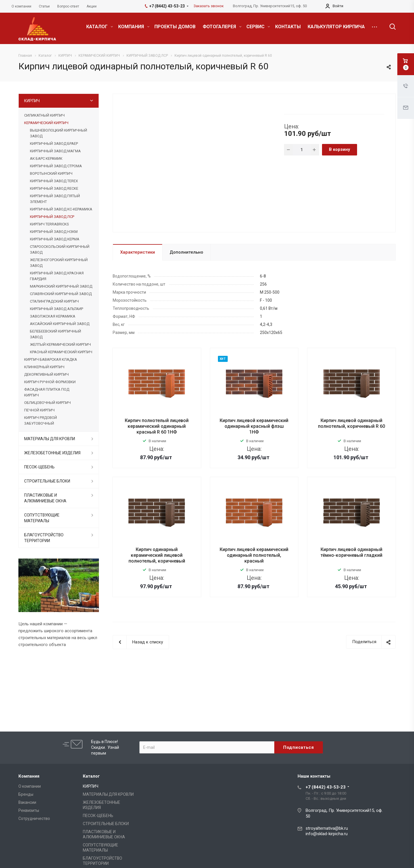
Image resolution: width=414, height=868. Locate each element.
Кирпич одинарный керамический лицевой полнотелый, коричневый (157, 555)
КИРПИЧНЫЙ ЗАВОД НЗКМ (54, 232)
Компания (29, 776)
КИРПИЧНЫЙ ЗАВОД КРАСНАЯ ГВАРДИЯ (57, 276)
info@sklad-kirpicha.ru (327, 834)
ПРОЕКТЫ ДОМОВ (175, 27)
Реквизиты (29, 810)
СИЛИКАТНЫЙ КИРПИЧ (44, 115)
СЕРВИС (258, 27)
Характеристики (138, 252)
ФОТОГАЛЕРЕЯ (222, 27)
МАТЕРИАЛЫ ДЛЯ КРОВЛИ (50, 439)
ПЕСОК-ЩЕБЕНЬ (39, 467)
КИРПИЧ (32, 101)
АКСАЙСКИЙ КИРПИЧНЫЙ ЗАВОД (60, 324)
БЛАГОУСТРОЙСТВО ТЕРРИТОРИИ (44, 538)
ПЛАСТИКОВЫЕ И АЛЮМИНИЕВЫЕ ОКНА (45, 498)
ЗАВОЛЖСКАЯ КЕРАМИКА (53, 316)
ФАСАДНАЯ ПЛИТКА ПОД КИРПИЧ (47, 392)
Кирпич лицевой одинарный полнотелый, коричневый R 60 (351, 423)
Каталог (91, 776)
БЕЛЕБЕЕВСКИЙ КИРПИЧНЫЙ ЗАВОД (55, 334)
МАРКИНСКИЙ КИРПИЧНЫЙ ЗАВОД (61, 286)
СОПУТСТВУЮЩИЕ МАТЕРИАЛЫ (42, 518)
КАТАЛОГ (100, 27)
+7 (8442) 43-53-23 (326, 787)
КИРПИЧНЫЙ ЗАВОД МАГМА (55, 151)
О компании (30, 786)
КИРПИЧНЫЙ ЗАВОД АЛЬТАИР (56, 309)
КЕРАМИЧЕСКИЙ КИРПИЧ (46, 123)
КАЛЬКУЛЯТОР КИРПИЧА (336, 27)
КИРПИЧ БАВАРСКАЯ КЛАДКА (51, 359)
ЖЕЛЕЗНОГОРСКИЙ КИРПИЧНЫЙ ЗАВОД (59, 263)
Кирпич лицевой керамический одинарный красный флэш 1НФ (254, 426)
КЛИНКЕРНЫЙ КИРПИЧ (44, 367)
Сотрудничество (34, 818)
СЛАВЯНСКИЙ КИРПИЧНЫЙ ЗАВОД (61, 294)
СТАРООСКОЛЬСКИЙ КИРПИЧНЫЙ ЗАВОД (60, 249)
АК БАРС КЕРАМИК (46, 158)
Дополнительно (186, 252)
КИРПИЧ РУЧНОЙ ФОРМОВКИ (50, 382)
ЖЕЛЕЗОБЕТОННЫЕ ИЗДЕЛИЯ (52, 453)
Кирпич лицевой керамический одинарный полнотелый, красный (254, 555)
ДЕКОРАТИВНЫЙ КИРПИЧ (46, 374)
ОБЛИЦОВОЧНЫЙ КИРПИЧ (47, 403)
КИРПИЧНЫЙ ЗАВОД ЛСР (52, 217)
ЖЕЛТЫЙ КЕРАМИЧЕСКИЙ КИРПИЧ (60, 344)
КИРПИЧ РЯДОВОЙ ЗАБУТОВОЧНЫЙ (41, 420)
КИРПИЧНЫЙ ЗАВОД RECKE (54, 188)
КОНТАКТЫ (288, 27)
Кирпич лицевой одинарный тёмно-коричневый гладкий (351, 552)
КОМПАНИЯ (134, 27)
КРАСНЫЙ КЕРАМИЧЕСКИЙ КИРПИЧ (61, 352)
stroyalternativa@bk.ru (327, 828)
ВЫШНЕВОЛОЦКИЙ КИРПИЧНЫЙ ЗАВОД (59, 133)
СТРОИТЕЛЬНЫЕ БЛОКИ (47, 481)
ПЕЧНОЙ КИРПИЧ (39, 410)
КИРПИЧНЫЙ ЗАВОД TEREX (54, 181)
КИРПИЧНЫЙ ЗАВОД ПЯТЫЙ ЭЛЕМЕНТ (55, 199)
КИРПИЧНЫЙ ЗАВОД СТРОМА (56, 166)
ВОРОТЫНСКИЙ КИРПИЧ (51, 173)
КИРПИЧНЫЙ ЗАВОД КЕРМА (55, 239)
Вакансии (27, 802)
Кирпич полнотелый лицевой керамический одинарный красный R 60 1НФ (157, 426)
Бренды (26, 794)
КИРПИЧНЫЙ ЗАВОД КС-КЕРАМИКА (61, 209)
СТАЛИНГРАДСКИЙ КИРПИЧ (54, 301)
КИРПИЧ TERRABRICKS (49, 224)
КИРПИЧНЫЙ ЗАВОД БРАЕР (54, 144)
